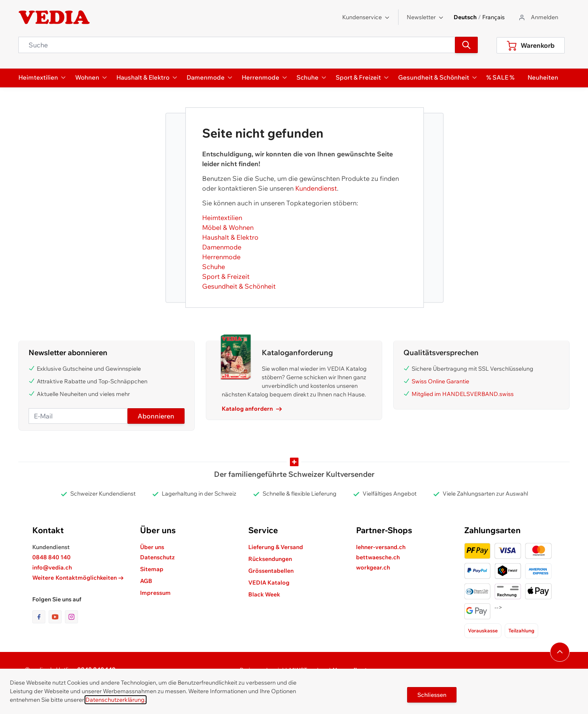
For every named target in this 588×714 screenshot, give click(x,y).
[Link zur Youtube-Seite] (57, 617)
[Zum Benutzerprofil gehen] (538, 17)
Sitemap (152, 569)
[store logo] (54, 18)
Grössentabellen (271, 571)
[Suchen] (466, 45)
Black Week (264, 594)
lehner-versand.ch (381, 547)
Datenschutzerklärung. (116, 700)
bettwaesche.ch (378, 557)
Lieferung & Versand (276, 547)
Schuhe (214, 267)
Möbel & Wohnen (228, 227)
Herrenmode (221, 257)
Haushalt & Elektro (230, 237)
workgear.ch (373, 567)
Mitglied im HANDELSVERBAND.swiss (463, 394)
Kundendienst (316, 188)
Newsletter (425, 17)
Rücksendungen (270, 559)
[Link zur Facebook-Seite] (40, 617)
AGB (146, 581)
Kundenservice (366, 17)
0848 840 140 (51, 557)
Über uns (152, 547)
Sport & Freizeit (226, 276)
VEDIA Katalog (269, 583)
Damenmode (222, 247)
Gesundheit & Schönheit (239, 286)
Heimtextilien (222, 218)
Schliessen (432, 695)
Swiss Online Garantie (440, 381)
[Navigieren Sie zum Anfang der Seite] (560, 652)
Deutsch (465, 17)
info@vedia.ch (52, 567)
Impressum (155, 593)
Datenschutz (157, 557)
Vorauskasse (483, 631)
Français (493, 17)
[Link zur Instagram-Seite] (71, 617)
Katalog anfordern (252, 409)
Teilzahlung (521, 631)
